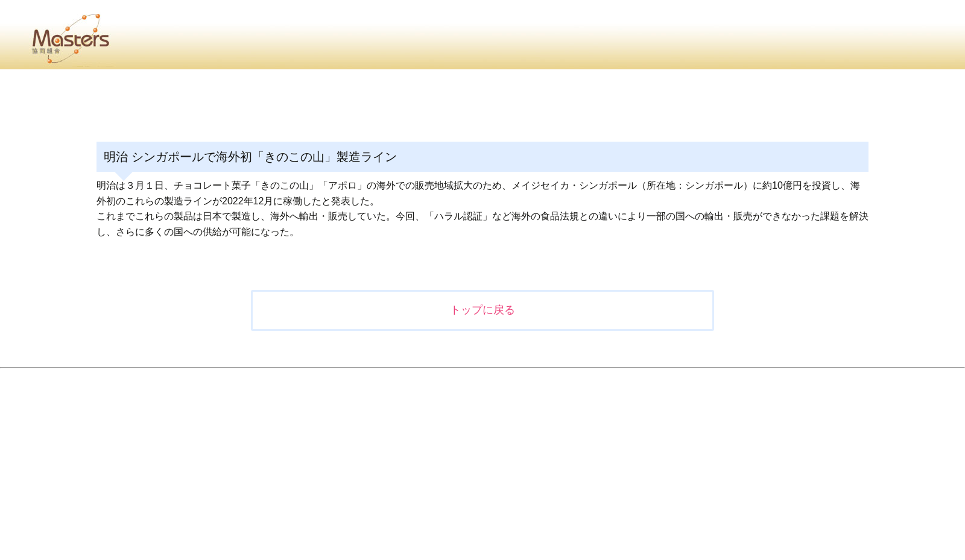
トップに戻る (482, 310)
